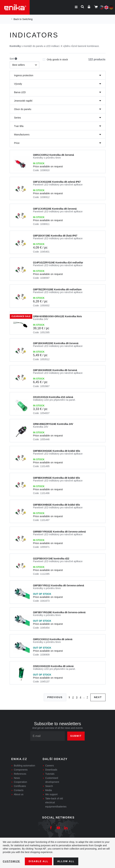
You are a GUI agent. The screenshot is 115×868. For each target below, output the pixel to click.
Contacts (19, 790)
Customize (11, 861)
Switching (27, 19)
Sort (13, 59)
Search (49, 786)
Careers (50, 766)
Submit (76, 736)
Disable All (38, 861)
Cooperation (21, 782)
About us (19, 794)
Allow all (66, 861)
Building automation (25, 766)
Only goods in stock (55, 58)
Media (49, 790)
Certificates (20, 786)
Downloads (51, 770)
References (20, 774)
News (17, 778)
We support (51, 794)
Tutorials (50, 774)
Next (98, 697)
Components (21, 770)
